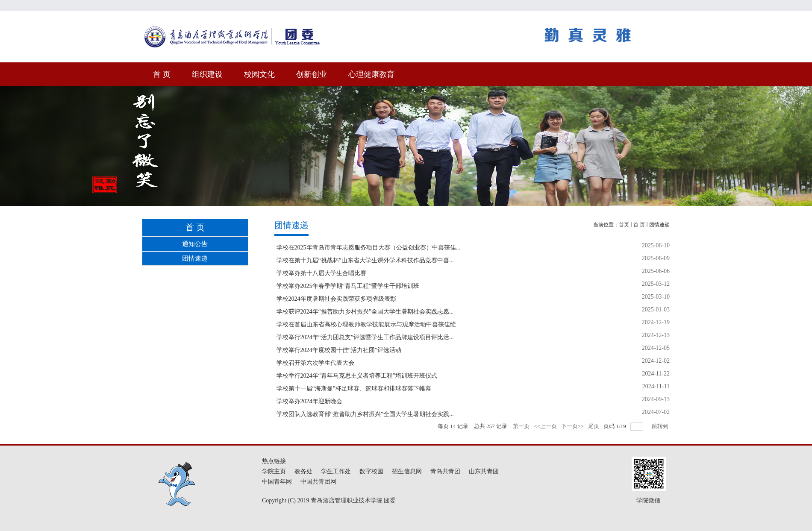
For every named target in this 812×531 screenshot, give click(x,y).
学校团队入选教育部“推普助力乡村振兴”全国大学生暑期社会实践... (365, 414)
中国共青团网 (318, 482)
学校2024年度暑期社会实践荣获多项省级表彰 (336, 299)
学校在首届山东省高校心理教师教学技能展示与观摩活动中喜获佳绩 (366, 324)
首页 (624, 225)
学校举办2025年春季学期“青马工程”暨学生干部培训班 (348, 286)
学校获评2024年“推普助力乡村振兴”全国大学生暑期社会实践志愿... (365, 312)
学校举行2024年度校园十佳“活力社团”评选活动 (339, 350)
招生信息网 (407, 471)
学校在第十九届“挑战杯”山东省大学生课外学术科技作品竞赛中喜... (365, 260)
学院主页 (274, 471)
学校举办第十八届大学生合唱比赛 (321, 273)
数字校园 (371, 471)
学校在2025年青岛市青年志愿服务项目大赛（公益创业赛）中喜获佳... (369, 248)
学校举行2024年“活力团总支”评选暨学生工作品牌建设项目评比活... (365, 337)
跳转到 (661, 426)
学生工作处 (336, 471)
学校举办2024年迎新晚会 (309, 401)
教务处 (303, 471)
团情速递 (659, 225)
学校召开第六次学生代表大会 (315, 363)
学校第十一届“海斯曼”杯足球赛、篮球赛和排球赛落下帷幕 (354, 389)
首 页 (639, 225)
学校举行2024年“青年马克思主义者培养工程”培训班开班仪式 (357, 376)
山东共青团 (484, 471)
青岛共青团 (445, 471)
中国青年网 (277, 482)
